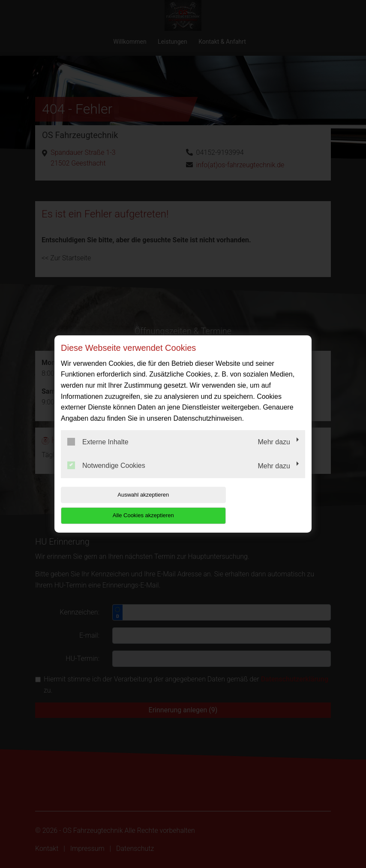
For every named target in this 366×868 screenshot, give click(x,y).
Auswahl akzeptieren (116, 505)
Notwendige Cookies (106, 476)
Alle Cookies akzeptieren (250, 505)
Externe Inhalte (98, 452)
